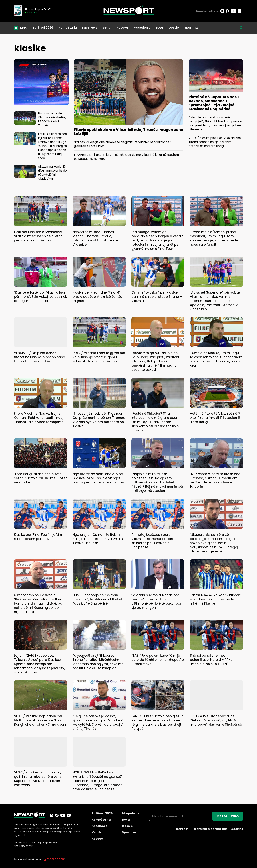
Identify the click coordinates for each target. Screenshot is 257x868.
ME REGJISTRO (228, 816)
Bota (159, 28)
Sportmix (191, 28)
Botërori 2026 (43, 28)
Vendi (107, 28)
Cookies (237, 829)
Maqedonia (142, 28)
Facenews (90, 28)
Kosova (122, 28)
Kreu (24, 28)
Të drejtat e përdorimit (210, 829)
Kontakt (182, 829)
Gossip (174, 28)
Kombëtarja (68, 28)
